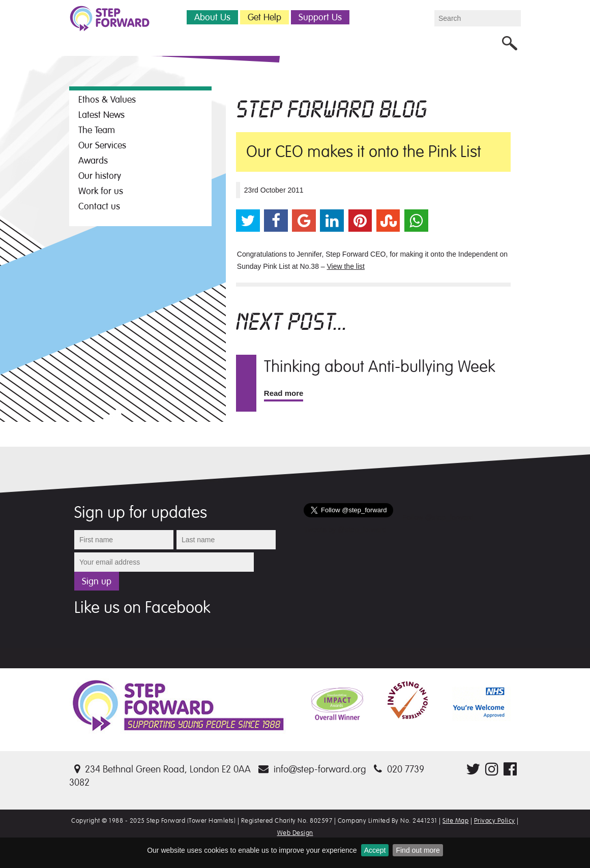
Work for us (101, 191)
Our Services (102, 145)
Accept (375, 850)
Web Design (295, 833)
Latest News (101, 115)
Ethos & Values (107, 100)
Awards (93, 161)
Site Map (455, 821)
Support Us (320, 17)
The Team (97, 130)
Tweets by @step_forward (345, 530)
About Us (212, 17)
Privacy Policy (495, 821)
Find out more (418, 850)
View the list (346, 266)
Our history (100, 176)
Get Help (264, 17)
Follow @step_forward (438, 517)
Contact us (99, 206)
